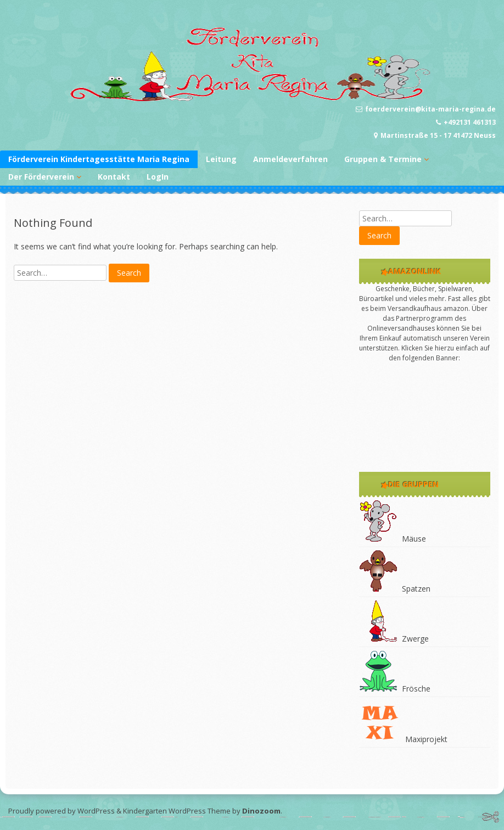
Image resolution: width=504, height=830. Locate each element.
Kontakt (114, 177)
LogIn (158, 177)
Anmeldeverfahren (290, 159)
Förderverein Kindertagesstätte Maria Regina (99, 159)
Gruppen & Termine (383, 159)
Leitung (221, 159)
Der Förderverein (41, 177)
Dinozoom (261, 811)
